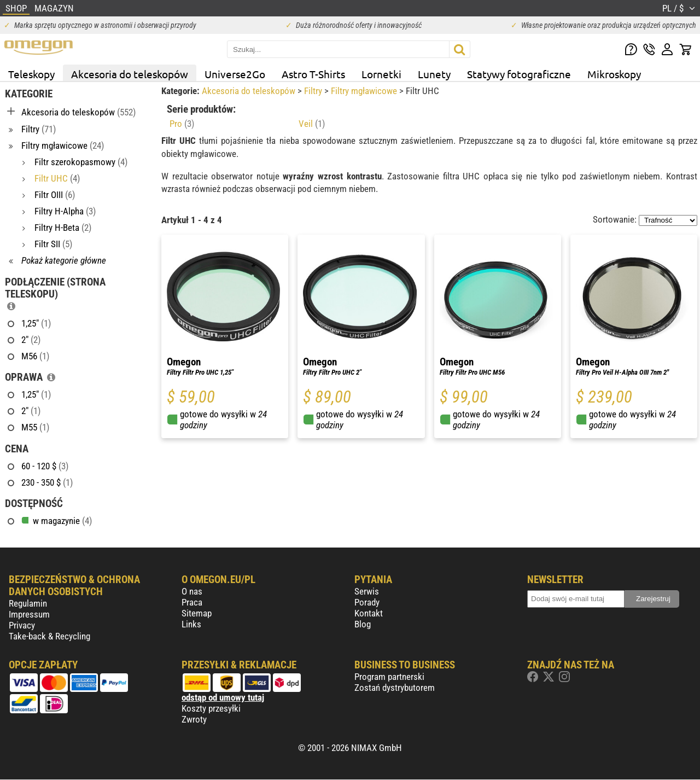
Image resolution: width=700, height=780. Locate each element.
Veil (312, 124)
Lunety (434, 74)
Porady (367, 602)
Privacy (22, 625)
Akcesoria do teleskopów (130, 74)
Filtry (314, 91)
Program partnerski (389, 677)
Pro (182, 124)
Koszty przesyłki (211, 708)
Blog (363, 624)
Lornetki (381, 74)
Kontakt (369, 613)
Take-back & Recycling (49, 636)
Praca (192, 602)
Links (191, 624)
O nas (192, 591)
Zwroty (194, 719)
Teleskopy (31, 74)
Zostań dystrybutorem (395, 688)
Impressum (29, 614)
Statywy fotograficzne (519, 74)
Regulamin (28, 603)
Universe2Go (235, 74)
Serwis (367, 591)
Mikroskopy (614, 74)
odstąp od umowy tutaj (223, 697)
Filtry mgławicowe (365, 91)
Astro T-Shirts (313, 74)
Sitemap (197, 613)
